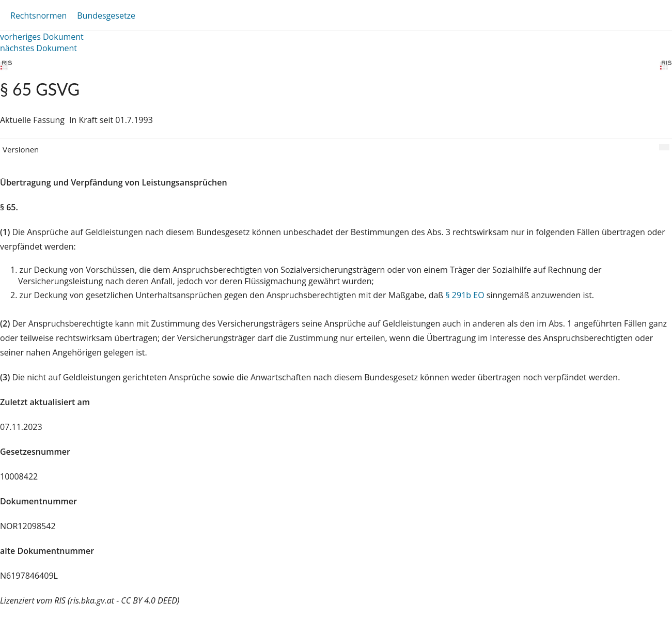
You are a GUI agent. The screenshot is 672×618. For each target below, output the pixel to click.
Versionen (21, 149)
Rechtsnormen (38, 16)
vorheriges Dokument (42, 37)
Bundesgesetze (106, 16)
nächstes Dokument (38, 48)
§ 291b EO (465, 295)
